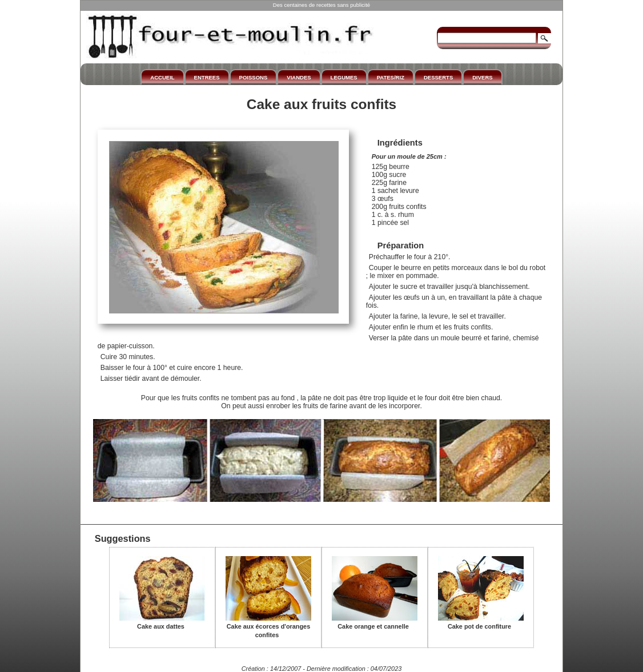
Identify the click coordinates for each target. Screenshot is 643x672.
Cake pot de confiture (481, 622)
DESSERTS (438, 77)
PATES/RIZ (391, 77)
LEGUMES (344, 77)
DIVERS (482, 77)
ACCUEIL (162, 77)
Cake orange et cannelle (375, 622)
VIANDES (299, 77)
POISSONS (254, 77)
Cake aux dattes (162, 622)
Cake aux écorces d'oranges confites (268, 627)
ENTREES (207, 77)
